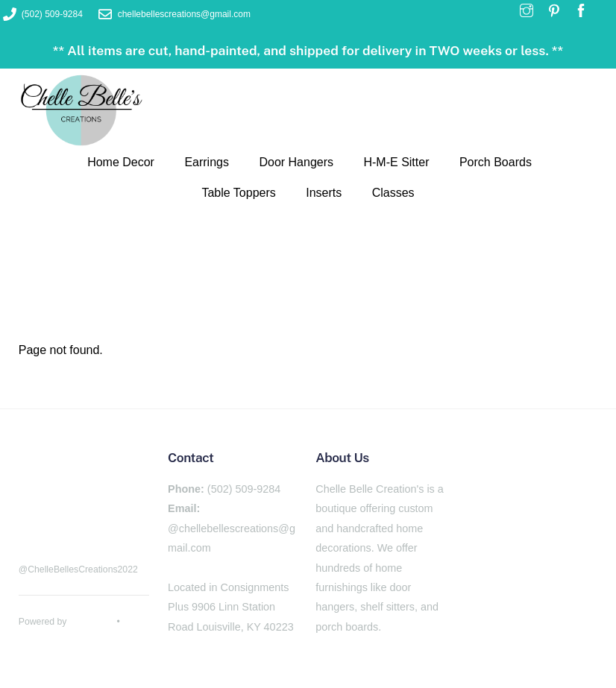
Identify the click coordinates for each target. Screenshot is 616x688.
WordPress (92, 622)
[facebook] (34, 520)
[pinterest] (71, 520)
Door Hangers (296, 162)
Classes (393, 193)
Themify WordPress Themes (76, 638)
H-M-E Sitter (396, 162)
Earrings (207, 162)
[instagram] (108, 520)
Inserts (324, 193)
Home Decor (121, 162)
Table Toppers (238, 193)
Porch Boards (496, 162)
